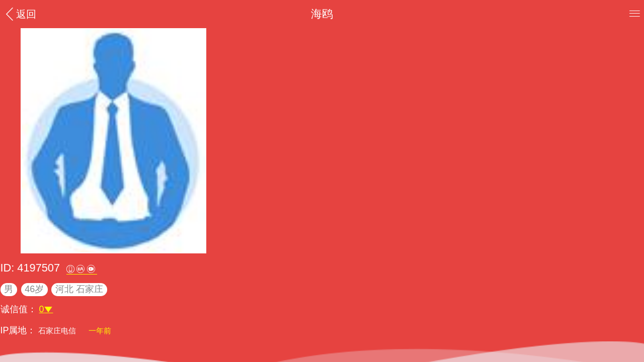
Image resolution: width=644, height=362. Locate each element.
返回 (20, 14)
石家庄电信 (58, 331)
